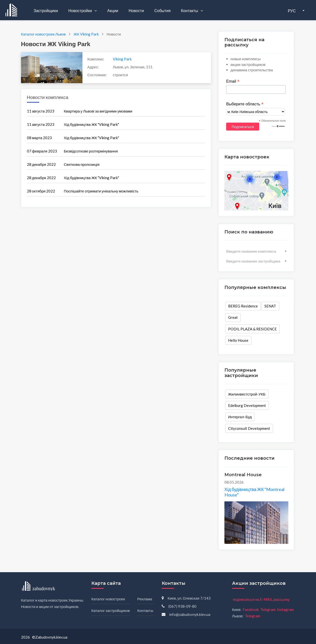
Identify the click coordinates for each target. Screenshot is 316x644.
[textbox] (256, 251)
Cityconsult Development (249, 428)
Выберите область (245, 104)
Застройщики (46, 10)
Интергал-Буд (240, 417)
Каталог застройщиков (111, 610)
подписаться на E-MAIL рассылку (261, 599)
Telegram (268, 609)
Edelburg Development (247, 405)
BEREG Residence (243, 306)
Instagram (285, 609)
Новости (136, 10)
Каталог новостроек (108, 599)
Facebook (251, 609)
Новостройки (81, 10)
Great (233, 317)
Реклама (145, 599)
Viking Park (122, 59)
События (162, 10)
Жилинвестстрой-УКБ (247, 394)
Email (233, 81)
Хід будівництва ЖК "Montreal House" (255, 492)
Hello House (238, 340)
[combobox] (256, 251)
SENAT (270, 306)
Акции (113, 10)
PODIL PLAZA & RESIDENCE (252, 329)
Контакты (190, 10)
